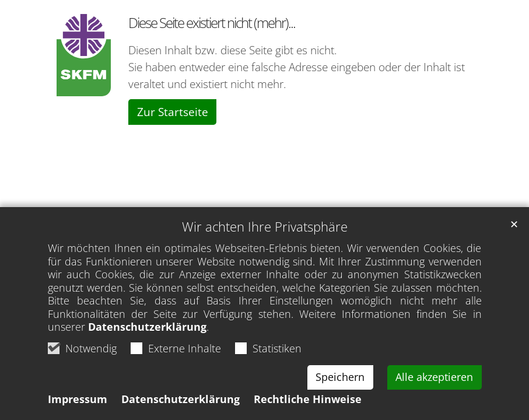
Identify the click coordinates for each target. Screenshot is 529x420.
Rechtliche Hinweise (308, 399)
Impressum (78, 399)
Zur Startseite (173, 112)
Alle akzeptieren (434, 377)
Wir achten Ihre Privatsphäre (265, 227)
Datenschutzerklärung (147, 327)
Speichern (340, 377)
